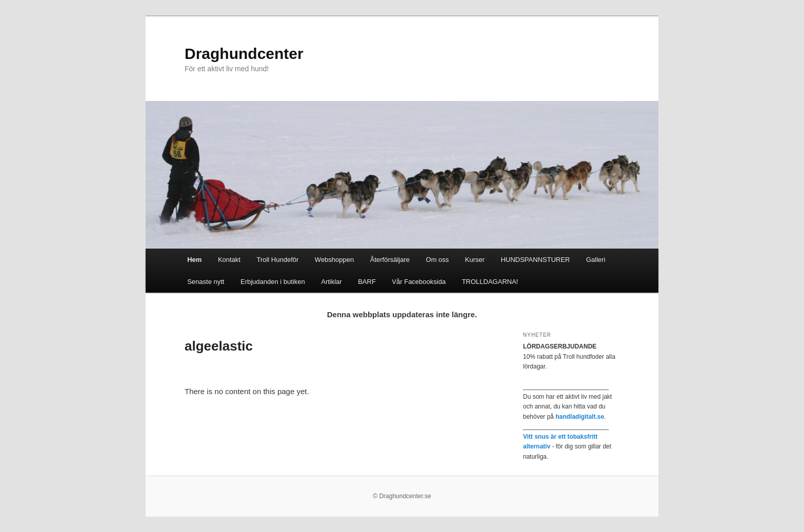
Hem (194, 260)
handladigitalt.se (580, 417)
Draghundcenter (244, 54)
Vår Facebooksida (419, 282)
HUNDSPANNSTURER (536, 260)
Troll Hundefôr (277, 260)
